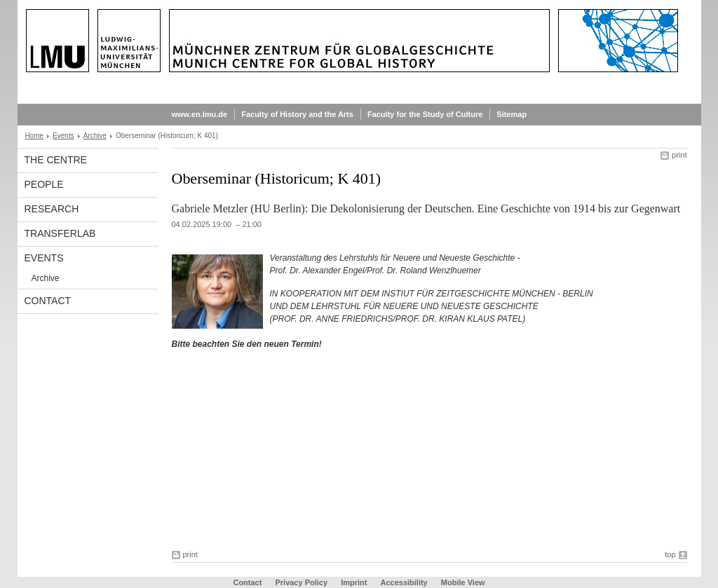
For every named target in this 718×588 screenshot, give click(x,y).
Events (63, 136)
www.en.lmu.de (200, 114)
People (44, 184)
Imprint (354, 582)
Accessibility (405, 582)
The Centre (56, 160)
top (670, 554)
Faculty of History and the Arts (297, 114)
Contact (48, 301)
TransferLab (60, 233)
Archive (95, 136)
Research (52, 209)
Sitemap (512, 114)
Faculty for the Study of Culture (425, 114)
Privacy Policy (301, 582)
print (679, 155)
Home (35, 136)
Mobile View (463, 582)
